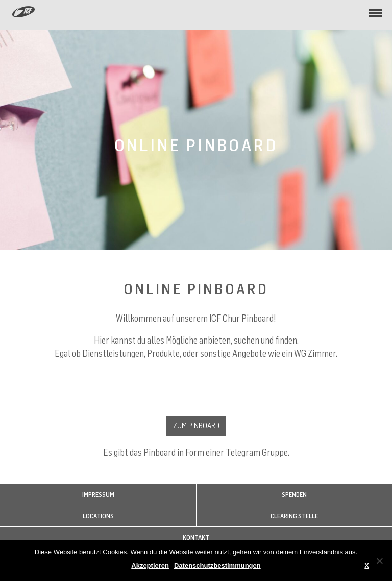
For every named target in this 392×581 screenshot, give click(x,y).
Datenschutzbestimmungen (217, 565)
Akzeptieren (150, 565)
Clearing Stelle (294, 516)
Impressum (98, 494)
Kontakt (196, 537)
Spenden (294, 494)
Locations (98, 516)
